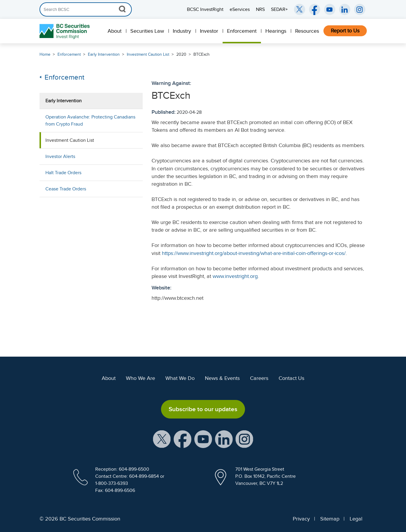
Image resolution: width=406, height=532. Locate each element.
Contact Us (291, 378)
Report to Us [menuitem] (345, 31)
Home (45, 54)
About (109, 378)
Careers (259, 378)
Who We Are (140, 378)
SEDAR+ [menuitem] (279, 9)
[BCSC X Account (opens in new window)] (162, 439)
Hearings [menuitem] (276, 31)
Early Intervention (104, 54)
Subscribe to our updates (203, 409)
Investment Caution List (148, 54)
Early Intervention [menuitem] (64, 101)
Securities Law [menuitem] (147, 31)
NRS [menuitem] (260, 9)
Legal (356, 519)
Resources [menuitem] (307, 31)
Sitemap (330, 519)
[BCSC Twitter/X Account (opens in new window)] (300, 9)
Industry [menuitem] (182, 31)
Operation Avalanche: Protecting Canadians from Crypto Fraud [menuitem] (90, 121)
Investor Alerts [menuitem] (60, 157)
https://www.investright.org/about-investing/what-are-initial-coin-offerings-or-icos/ (254, 253)
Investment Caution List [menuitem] (70, 140)
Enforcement (69, 54)
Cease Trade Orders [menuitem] (66, 189)
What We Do (180, 378)
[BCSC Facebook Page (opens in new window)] (315, 9)
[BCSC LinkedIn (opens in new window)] (345, 9)
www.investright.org (235, 276)
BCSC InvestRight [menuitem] (205, 9)
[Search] (86, 9)
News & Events (222, 378)
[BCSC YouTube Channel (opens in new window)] (330, 9)
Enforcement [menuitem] (242, 31)
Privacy (301, 519)
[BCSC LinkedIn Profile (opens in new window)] (224, 439)
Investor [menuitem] (209, 31)
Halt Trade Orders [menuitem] (63, 173)
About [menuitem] (115, 31)
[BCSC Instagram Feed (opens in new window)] (360, 9)
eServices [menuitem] (240, 9)
